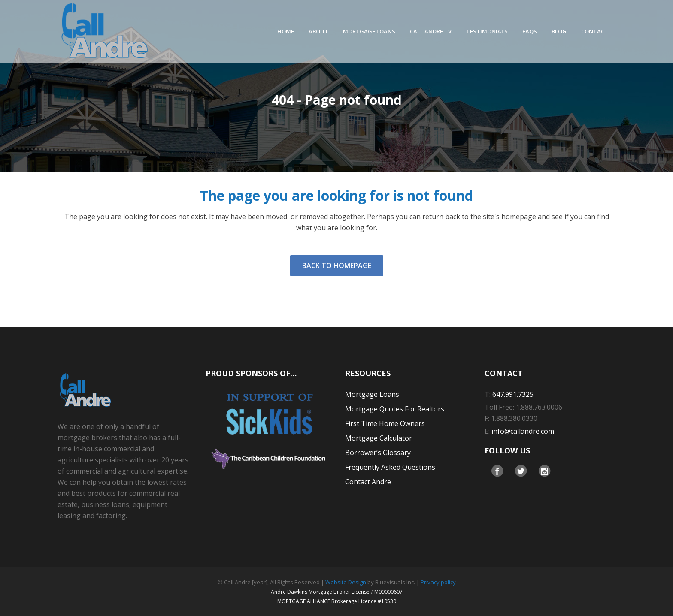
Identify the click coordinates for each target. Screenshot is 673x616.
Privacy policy (438, 582)
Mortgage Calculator (379, 438)
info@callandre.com (523, 431)
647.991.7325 (513, 394)
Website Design (346, 582)
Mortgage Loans (372, 394)
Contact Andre (368, 482)
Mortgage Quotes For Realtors (395, 409)
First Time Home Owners (385, 423)
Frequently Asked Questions (390, 467)
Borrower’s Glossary (378, 453)
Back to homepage (337, 266)
